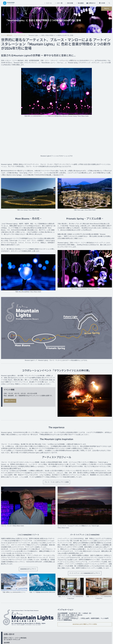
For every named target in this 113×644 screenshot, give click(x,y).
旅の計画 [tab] (70, 3)
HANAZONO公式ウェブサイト (28, 569)
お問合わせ (92, 3)
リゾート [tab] (49, 3)
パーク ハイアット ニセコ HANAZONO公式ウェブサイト (85, 573)
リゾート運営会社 (7, 35)
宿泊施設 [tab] (81, 3)
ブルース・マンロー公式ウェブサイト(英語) (57, 482)
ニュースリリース (20, 35)
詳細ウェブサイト (10, 401)
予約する (107, 9)
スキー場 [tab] (60, 3)
